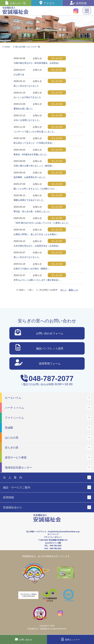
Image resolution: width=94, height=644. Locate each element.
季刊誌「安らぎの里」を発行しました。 (33, 211)
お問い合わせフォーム (39, 333)
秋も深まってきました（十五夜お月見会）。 (35, 143)
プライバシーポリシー (53, 537)
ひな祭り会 (19, 74)
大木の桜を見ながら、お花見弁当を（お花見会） (37, 246)
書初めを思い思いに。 (24, 109)
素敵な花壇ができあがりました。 (29, 200)
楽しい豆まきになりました (26, 86)
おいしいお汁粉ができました (27, 97)
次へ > (63, 290)
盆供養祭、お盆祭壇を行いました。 (31, 177)
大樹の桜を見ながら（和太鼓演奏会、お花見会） (37, 63)
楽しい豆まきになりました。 (27, 257)
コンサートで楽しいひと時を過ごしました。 (35, 132)
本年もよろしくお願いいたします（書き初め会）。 (38, 280)
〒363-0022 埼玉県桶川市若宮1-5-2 (53, 540)
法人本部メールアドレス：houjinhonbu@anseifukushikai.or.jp (53, 532)
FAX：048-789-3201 (53, 549)
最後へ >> (73, 290)
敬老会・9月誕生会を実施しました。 (31, 154)
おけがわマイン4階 (53, 543)
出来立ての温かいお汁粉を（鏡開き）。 (33, 269)
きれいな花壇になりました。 (27, 120)
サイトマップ (53, 534)
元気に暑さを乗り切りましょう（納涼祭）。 (35, 166)
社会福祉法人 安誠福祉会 (38, 629)
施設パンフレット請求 (39, 348)
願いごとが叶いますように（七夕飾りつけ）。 (36, 189)
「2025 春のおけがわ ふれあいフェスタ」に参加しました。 (42, 223)
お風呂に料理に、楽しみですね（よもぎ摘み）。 (37, 234)
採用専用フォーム (38, 363)
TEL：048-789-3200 (53, 546)
